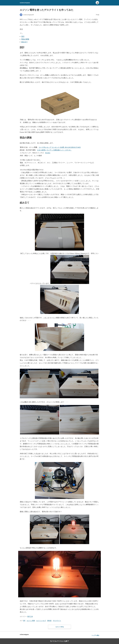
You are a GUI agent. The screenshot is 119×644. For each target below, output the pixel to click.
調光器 (49, 621)
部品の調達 (25, 39)
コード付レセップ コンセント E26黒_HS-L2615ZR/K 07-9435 (60, 147)
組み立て (24, 42)
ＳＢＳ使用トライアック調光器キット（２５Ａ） (54, 150)
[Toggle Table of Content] (21, 34)
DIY (24, 621)
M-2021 (48, 153)
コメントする (59, 627)
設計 (23, 36)
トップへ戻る (95, 635)
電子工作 (30, 616)
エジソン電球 (31, 621)
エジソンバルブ (41, 621)
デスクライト (57, 621)
